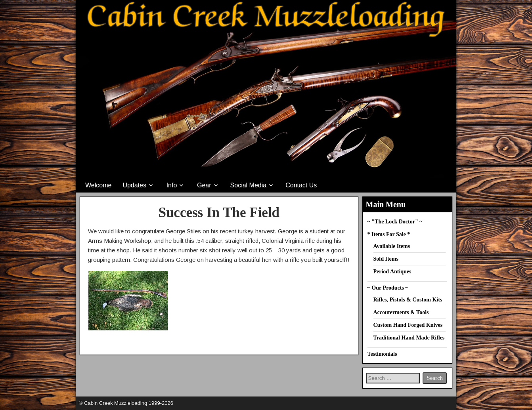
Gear (204, 185)
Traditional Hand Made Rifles (409, 338)
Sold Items (386, 259)
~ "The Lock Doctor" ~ (395, 222)
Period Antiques (392, 272)
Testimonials (382, 354)
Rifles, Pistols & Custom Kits (408, 300)
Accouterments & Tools (401, 312)
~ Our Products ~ (388, 288)
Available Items (392, 246)
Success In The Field (219, 213)
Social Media (249, 185)
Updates (134, 185)
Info (172, 185)
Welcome (98, 185)
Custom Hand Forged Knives (408, 325)
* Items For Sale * (389, 234)
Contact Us (301, 185)
